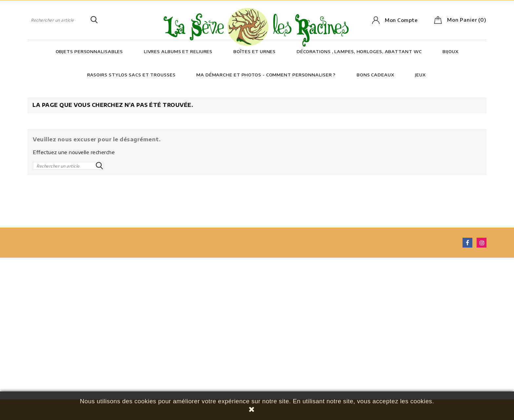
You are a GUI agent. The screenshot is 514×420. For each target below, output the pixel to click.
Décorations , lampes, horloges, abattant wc (359, 51)
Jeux (420, 75)
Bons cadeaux (376, 75)
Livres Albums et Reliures (178, 51)
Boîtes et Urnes (255, 51)
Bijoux (450, 51)
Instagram (482, 244)
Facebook (467, 244)
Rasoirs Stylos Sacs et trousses (131, 75)
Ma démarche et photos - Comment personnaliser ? (266, 75)
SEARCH (94, 20)
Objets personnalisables (89, 51)
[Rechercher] (63, 20)
